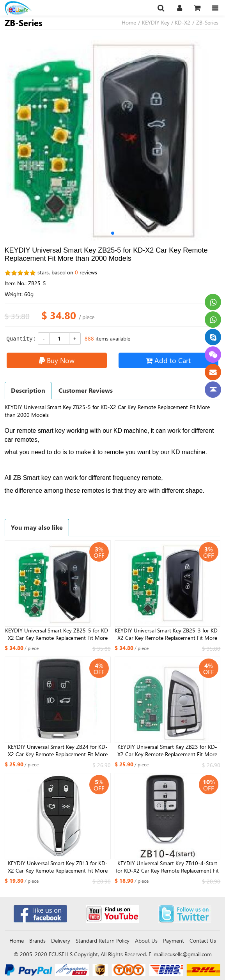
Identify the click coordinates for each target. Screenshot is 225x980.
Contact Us (203, 940)
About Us (146, 940)
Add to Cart (168, 360)
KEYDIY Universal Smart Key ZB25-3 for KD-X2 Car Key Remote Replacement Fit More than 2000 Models (167, 634)
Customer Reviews (86, 390)
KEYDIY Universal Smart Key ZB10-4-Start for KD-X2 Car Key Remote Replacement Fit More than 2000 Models (167, 867)
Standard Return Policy (103, 940)
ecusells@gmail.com (188, 954)
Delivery (61, 940)
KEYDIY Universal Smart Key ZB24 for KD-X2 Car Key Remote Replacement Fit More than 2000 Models (58, 751)
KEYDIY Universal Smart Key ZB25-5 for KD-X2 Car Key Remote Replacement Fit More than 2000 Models (58, 634)
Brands (37, 940)
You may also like (37, 527)
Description (28, 390)
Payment (174, 940)
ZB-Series (207, 22)
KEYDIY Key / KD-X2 (166, 22)
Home (129, 22)
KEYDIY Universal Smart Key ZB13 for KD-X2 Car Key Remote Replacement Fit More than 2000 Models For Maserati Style (58, 867)
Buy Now (57, 360)
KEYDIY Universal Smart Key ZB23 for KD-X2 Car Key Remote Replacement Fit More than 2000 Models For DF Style (167, 751)
